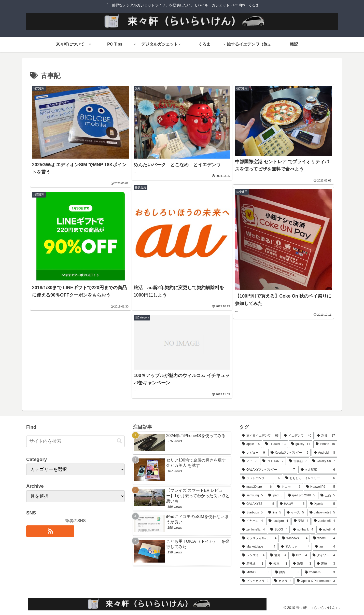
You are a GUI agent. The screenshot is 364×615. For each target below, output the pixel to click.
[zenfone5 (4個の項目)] (324, 521)
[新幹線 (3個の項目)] (253, 564)
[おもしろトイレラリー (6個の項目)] (310, 478)
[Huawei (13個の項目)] (275, 444)
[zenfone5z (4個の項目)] (253, 530)
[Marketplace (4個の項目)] (259, 547)
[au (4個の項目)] (325, 547)
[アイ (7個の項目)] (249, 461)
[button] (119, 441)
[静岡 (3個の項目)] (287, 572)
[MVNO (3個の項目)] (256, 572)
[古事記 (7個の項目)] (298, 461)
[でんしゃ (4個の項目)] (295, 547)
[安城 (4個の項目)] (301, 521)
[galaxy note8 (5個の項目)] (322, 513)
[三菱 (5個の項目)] (328, 496)
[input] (75, 441)
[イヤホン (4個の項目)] (252, 521)
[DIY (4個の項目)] (300, 555)
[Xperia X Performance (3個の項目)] (316, 581)
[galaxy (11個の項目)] (301, 444)
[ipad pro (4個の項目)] (278, 521)
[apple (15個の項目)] (251, 444)
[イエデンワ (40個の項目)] (298, 436)
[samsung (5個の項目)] (252, 496)
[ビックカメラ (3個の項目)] (255, 581)
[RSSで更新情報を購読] (50, 531)
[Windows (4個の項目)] (295, 538)
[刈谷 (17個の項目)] (326, 436)
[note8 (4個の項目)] (327, 530)
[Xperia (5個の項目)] (323, 504)
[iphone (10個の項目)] (325, 444)
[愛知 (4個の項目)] (278, 555)
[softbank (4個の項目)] (303, 530)
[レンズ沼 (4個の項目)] (253, 555)
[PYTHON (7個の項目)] (273, 461)
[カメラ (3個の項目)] (283, 581)
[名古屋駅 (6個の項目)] (318, 470)
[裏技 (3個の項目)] (326, 564)
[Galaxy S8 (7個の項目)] (324, 461)
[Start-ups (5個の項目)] (252, 513)
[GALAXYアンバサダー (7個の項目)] (268, 470)
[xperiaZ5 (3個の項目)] (320, 572)
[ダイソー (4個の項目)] (324, 555)
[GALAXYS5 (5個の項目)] (258, 504)
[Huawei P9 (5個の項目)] (321, 487)
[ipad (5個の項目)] (275, 496)
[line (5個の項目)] (275, 513)
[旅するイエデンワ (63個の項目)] (260, 436)
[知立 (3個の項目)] (278, 564)
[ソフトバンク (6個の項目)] (261, 478)
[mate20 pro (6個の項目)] (257, 487)
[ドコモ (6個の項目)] (289, 487)
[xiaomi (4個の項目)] (324, 538)
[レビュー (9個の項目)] (254, 453)
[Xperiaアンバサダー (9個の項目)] (289, 453)
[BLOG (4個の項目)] (279, 530)
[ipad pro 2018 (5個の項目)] (302, 496)
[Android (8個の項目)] (324, 453)
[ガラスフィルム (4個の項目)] (259, 538)
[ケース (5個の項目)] (295, 513)
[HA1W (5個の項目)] (292, 504)
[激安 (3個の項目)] (302, 564)
